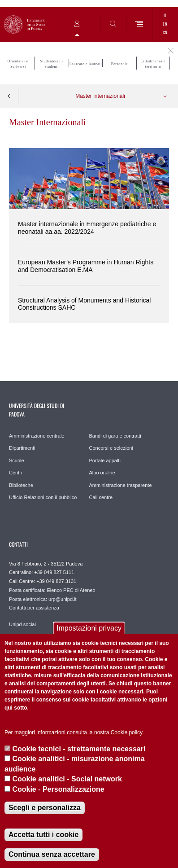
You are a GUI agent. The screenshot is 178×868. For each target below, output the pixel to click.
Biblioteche (21, 485)
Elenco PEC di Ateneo (71, 590)
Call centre (101, 497)
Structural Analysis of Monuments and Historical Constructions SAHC (84, 304)
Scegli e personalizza (45, 808)
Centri (15, 473)
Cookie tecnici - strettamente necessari (79, 749)
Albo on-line (102, 473)
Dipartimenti (22, 448)
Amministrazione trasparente (121, 485)
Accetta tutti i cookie (43, 835)
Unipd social (22, 624)
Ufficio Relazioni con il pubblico (43, 497)
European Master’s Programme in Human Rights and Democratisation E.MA (86, 266)
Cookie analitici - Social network (67, 779)
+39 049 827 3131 (56, 581)
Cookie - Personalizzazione (58, 789)
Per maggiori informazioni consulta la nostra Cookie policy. (74, 732)
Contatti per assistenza (34, 608)
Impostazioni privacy (89, 628)
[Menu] (139, 24)
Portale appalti (105, 460)
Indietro (9, 96)
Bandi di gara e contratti (115, 436)
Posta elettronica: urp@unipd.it (43, 599)
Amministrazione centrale (37, 436)
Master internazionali (100, 96)
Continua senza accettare (52, 854)
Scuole (17, 460)
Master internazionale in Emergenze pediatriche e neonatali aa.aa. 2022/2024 (87, 228)
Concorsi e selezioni (111, 448)
